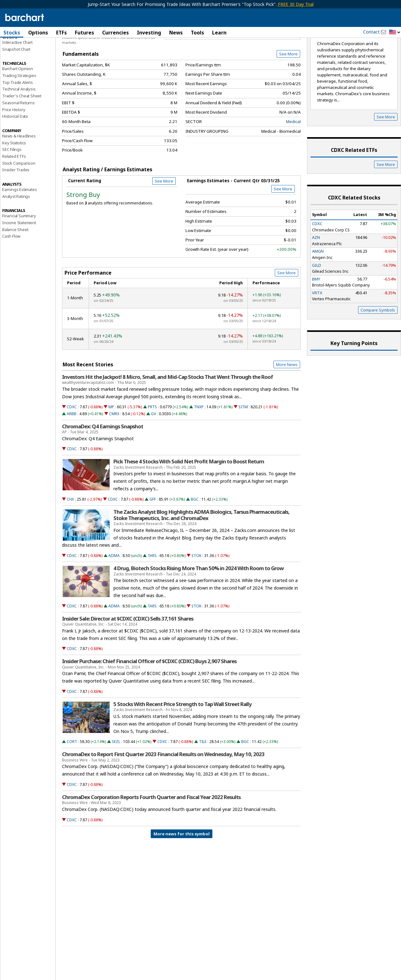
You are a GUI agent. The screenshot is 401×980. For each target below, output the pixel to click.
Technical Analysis (19, 122)
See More (288, 87)
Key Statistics (14, 176)
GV (154, 447)
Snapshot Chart (16, 82)
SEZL (116, 775)
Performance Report (21, 56)
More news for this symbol (182, 867)
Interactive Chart (17, 75)
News (176, 33)
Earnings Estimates (19, 223)
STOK (196, 589)
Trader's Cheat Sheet (22, 129)
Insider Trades (16, 203)
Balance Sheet (15, 263)
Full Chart (286, 66)
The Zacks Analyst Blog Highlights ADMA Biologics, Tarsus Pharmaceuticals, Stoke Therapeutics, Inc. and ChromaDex (201, 548)
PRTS (152, 440)
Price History (14, 143)
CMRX (114, 447)
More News (287, 398)
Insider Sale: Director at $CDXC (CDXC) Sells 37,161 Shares (128, 652)
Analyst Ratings (16, 230)
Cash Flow (11, 270)
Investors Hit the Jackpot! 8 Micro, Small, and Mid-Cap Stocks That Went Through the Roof (167, 410)
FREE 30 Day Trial (296, 4)
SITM (243, 440)
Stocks (12, 33)
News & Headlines (19, 169)
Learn (219, 33)
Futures (84, 33)
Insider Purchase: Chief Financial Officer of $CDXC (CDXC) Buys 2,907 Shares (149, 695)
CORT (72, 775)
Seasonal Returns (18, 136)
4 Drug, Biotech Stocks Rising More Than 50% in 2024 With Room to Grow (198, 602)
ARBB (72, 447)
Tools (197, 33)
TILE (203, 775)
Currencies (115, 33)
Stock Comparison (19, 196)
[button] (395, 32)
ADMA (114, 589)
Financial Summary (19, 249)
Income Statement (19, 256)
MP (111, 440)
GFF (153, 532)
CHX (70, 532)
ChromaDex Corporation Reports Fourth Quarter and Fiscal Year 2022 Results (151, 830)
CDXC (72, 440)
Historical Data (15, 150)
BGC (195, 532)
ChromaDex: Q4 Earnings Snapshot (103, 460)
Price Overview (17, 49)
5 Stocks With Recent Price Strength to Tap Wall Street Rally (182, 737)
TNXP (199, 440)
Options (38, 33)
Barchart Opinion (18, 102)
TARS (152, 589)
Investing (149, 33)
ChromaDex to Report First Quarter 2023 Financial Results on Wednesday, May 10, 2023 (163, 788)
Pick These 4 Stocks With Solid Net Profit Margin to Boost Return (189, 495)
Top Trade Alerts (18, 116)
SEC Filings (12, 183)
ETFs (61, 33)
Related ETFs (14, 189)
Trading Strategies (19, 109)
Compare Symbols (378, 343)
